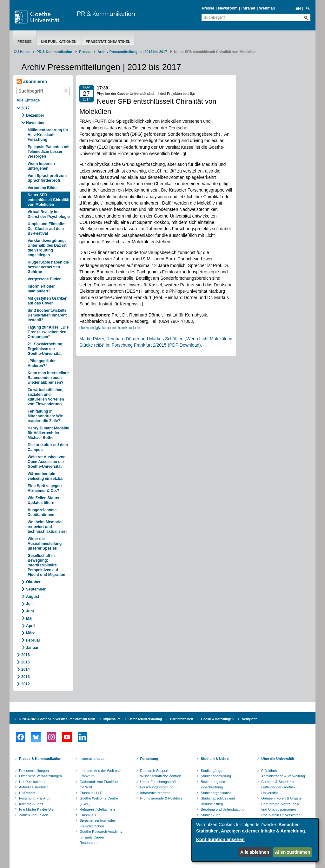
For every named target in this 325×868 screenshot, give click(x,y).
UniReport (27, 793)
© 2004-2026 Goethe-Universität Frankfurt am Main (57, 719)
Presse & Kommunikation (40, 759)
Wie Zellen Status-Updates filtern (44, 500)
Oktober (33, 582)
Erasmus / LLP (91, 793)
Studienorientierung (216, 776)
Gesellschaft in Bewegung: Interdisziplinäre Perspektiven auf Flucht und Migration (46, 565)
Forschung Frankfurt (35, 798)
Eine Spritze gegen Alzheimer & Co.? (45, 488)
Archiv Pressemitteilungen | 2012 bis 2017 (132, 52)
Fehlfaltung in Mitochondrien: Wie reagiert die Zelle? (45, 416)
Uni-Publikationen (59, 42)
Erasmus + (88, 815)
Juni (30, 611)
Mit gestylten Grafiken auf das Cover (47, 301)
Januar (32, 648)
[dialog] (255, 840)
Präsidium (269, 771)
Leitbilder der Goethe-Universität (278, 790)
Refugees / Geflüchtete (98, 809)
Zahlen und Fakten (34, 815)
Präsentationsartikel (108, 42)
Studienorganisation (216, 793)
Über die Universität (278, 759)
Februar (33, 640)
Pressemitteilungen (34, 771)
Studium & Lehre (215, 759)
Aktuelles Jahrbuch (34, 787)
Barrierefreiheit (182, 719)
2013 (26, 677)
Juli (29, 604)
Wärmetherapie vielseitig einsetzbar (46, 476)
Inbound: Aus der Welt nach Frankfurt (101, 773)
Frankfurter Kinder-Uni (36, 809)
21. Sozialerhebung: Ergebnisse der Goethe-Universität (46, 349)
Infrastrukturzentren (155, 793)
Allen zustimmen (292, 852)
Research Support (154, 771)
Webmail (267, 8)
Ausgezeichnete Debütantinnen (42, 512)
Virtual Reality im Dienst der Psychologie (49, 214)
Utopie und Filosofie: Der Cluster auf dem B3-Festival (46, 229)
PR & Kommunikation (106, 13)
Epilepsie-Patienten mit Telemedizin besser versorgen (49, 152)
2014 (26, 669)
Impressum (112, 719)
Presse (208, 8)
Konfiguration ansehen (220, 839)
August (33, 597)
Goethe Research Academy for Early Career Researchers (101, 837)
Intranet (249, 8)
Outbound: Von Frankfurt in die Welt (101, 785)
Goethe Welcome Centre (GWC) (99, 801)
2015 (26, 662)
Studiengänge (211, 771)
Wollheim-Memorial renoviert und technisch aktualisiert (47, 527)
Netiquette (250, 719)
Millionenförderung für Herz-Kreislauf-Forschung (48, 135)
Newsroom (228, 8)
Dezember (35, 115)
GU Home (22, 52)
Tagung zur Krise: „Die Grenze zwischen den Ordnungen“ (48, 332)
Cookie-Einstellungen (217, 719)
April (30, 626)
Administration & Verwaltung (283, 776)
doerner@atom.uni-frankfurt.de (110, 328)
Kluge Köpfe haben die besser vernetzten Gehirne (48, 267)
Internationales (92, 759)
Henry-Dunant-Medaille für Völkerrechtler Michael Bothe (48, 433)
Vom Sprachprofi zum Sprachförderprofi (47, 178)
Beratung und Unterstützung (222, 809)
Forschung (149, 759)
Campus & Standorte (277, 782)
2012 (26, 684)
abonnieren (32, 82)
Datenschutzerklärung (145, 719)
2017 (26, 108)
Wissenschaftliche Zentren (161, 776)
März (30, 633)
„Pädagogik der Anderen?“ (42, 363)
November (35, 123)
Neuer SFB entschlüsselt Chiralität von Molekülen (49, 200)
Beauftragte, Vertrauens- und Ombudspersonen (280, 807)
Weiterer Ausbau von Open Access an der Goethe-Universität (46, 462)
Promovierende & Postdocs (161, 798)
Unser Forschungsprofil (158, 782)
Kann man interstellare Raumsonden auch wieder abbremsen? (48, 378)
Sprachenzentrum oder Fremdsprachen (97, 823)
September (36, 589)
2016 (26, 655)
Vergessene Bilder (44, 279)
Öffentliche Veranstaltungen (40, 776)
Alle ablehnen (255, 852)
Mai (29, 618)
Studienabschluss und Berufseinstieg (218, 801)
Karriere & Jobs (31, 804)
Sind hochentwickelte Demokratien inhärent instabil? (47, 315)
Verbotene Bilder (43, 188)
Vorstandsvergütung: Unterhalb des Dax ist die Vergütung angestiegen (47, 248)
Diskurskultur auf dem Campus (48, 447)
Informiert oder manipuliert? (41, 289)
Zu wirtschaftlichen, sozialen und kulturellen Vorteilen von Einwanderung (46, 397)
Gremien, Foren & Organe (281, 798)
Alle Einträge (28, 100)
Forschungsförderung (157, 787)
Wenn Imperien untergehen (41, 166)
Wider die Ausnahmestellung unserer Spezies (45, 544)
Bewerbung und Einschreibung (213, 785)
